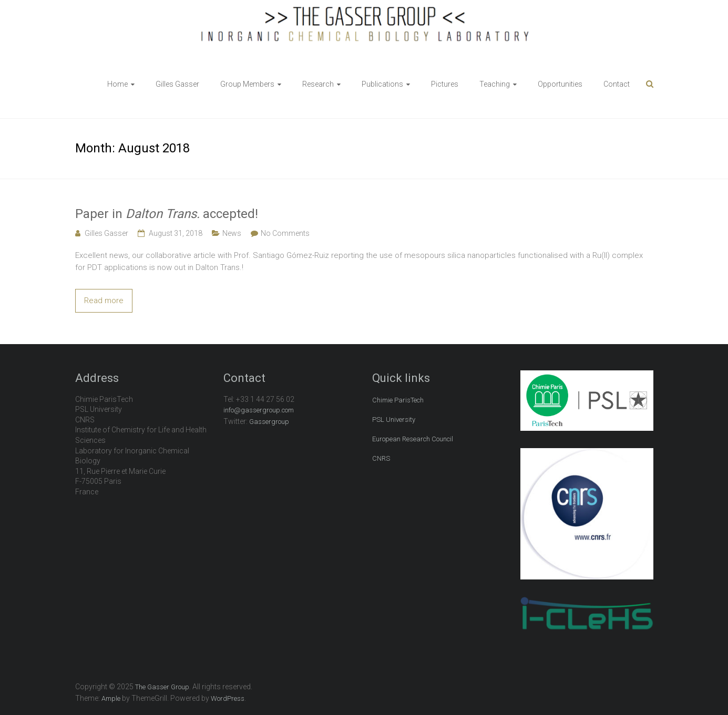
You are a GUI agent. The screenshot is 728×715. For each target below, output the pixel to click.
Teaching (495, 84)
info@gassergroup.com (259, 410)
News (232, 233)
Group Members (247, 84)
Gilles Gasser (177, 84)
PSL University (394, 419)
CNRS (381, 458)
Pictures (445, 84)
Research (318, 84)
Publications (382, 84)
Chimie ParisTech (398, 400)
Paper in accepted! (167, 214)
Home (117, 84)
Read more (104, 300)
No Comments (285, 233)
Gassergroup (269, 422)
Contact (617, 84)
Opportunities (560, 84)
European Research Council (413, 439)
